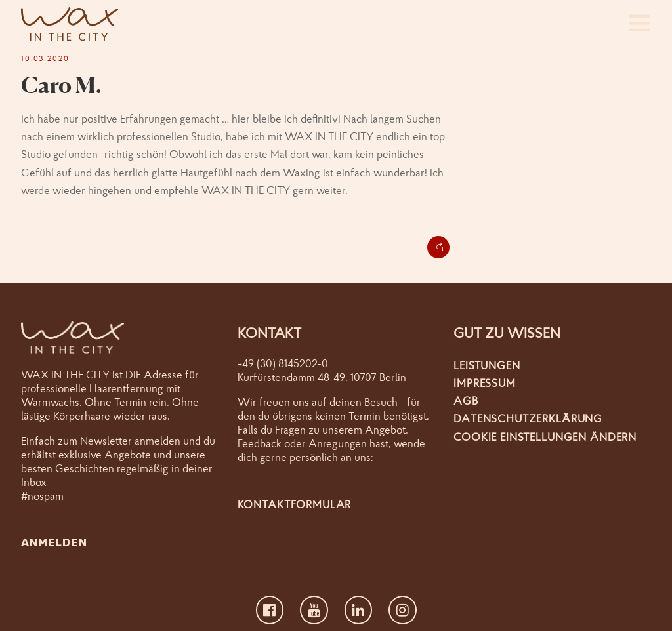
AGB (466, 400)
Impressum (485, 383)
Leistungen (487, 365)
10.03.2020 (45, 58)
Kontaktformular (295, 504)
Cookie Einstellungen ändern (545, 437)
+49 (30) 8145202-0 (283, 363)
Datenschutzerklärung (528, 418)
